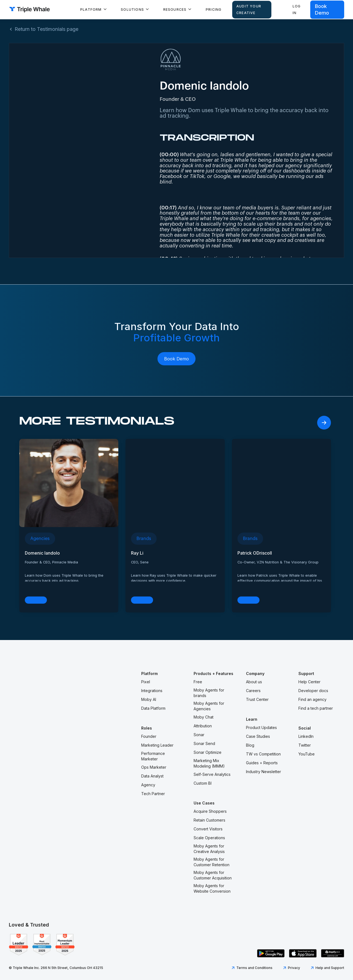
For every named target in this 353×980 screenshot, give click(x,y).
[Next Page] (324, 423)
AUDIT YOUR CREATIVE (249, 10)
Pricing (214, 10)
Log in (297, 10)
